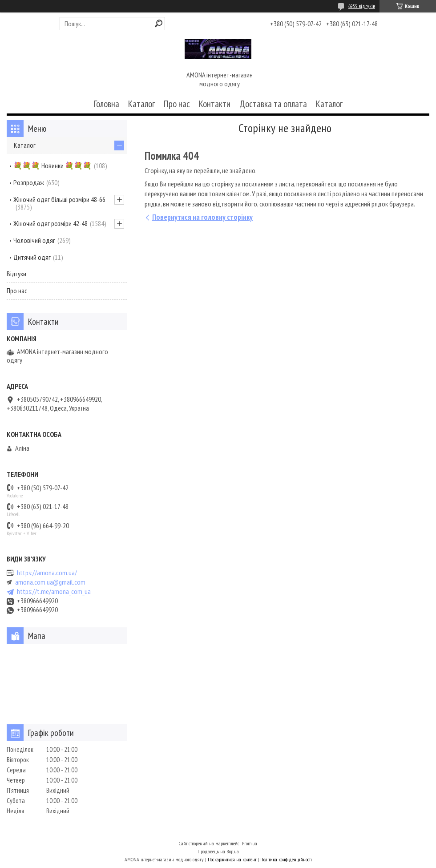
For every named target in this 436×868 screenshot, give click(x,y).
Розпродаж (29, 182)
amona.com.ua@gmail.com (50, 582)
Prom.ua (250, 843)
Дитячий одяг (32, 257)
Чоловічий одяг (34, 240)
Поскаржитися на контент (232, 859)
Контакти (215, 104)
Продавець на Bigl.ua (218, 851)
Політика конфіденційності (286, 859)
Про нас (177, 104)
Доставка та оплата (273, 104)
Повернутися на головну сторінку (202, 217)
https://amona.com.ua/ (47, 573)
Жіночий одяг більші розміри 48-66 (59, 199)
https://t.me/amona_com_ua (54, 591)
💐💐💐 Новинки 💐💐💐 (52, 166)
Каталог (141, 104)
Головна (107, 104)
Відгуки (16, 274)
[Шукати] (159, 23)
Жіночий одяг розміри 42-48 (50, 223)
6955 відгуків (362, 6)
